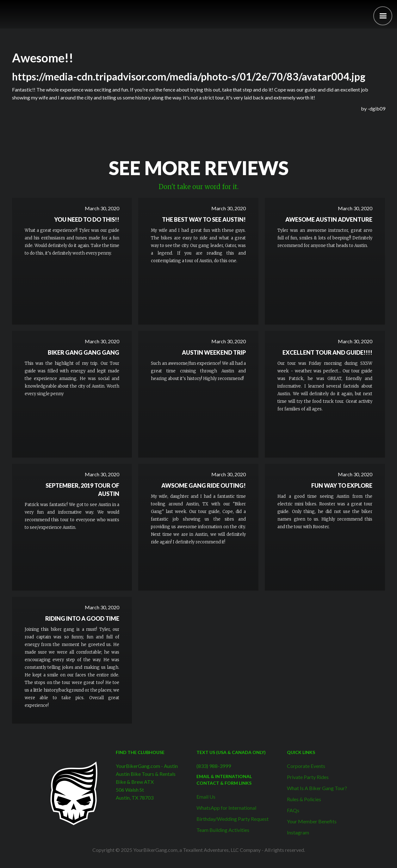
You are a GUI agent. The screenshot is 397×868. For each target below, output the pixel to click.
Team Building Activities (223, 830)
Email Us (206, 797)
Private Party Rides (308, 777)
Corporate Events (306, 766)
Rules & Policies (304, 799)
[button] (383, 16)
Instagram (298, 832)
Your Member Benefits (312, 821)
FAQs (293, 810)
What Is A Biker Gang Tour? (317, 788)
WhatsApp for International (226, 808)
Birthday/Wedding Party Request (233, 819)
